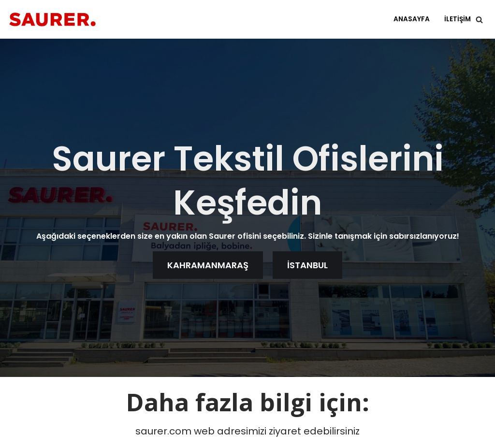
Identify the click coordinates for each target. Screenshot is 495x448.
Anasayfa (412, 19)
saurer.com (163, 431)
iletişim (458, 19)
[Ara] (479, 20)
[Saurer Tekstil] (52, 19)
